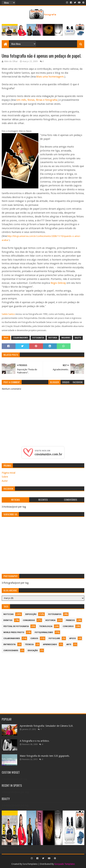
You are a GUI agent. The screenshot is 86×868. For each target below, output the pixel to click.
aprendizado (50, 644)
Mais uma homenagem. (50, 77)
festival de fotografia (16, 626)
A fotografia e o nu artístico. (35, 741)
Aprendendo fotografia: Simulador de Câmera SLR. (47, 726)
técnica (29, 644)
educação (33, 651)
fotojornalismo (44, 632)
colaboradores (20, 338)
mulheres (66, 338)
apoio (73, 638)
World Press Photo (14, 632)
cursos (34, 638)
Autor (5, 481)
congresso (29, 620)
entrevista (9, 644)
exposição (31, 614)
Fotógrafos (55, 614)
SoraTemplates (30, 864)
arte (69, 644)
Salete (78, 338)
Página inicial (9, 473)
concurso (68, 626)
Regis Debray (58, 283)
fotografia (38, 338)
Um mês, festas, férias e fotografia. (37, 100)
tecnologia (46, 626)
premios (70, 620)
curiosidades (11, 651)
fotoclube (54, 638)
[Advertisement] (43, 681)
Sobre (5, 477)
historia (53, 338)
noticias (9, 614)
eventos (8, 620)
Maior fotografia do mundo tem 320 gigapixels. (45, 756)
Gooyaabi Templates (65, 864)
